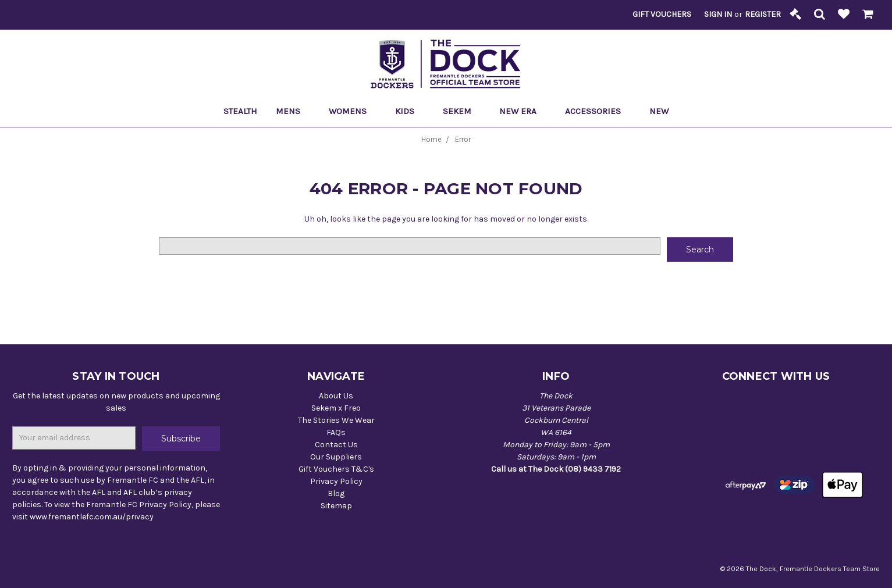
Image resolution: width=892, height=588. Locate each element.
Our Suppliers (336, 457)
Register (763, 14)
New (659, 111)
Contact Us (336, 445)
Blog (336, 493)
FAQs (336, 432)
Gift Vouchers (662, 14)
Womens (353, 111)
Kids (410, 111)
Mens (293, 111)
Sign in (718, 14)
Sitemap (336, 506)
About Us (336, 396)
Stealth (240, 111)
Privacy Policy (336, 481)
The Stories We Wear (336, 420)
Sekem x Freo (336, 408)
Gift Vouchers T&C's (336, 469)
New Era (523, 111)
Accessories (598, 111)
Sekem (462, 111)
